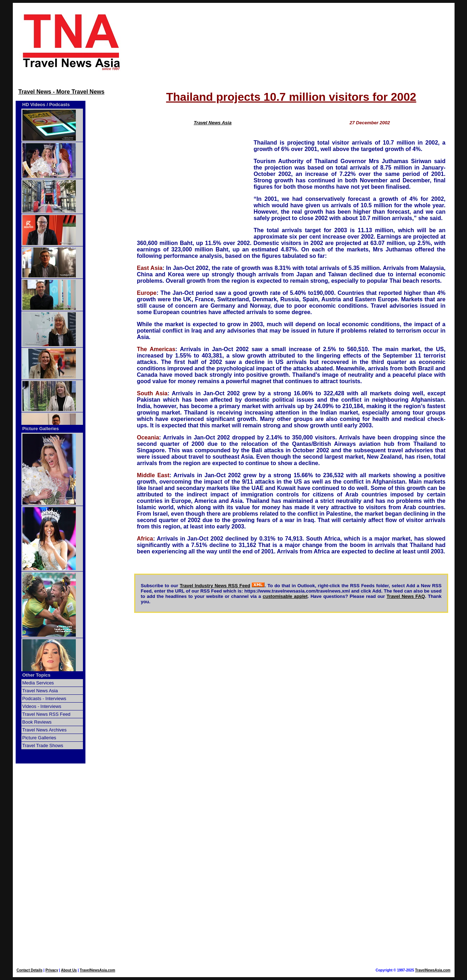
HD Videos (34, 105)
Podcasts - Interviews (44, 698)
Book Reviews (37, 722)
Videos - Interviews (42, 706)
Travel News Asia (40, 691)
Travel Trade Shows (43, 746)
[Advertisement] (291, 42)
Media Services (38, 683)
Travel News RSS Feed (46, 714)
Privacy (52, 970)
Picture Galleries (41, 429)
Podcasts (59, 105)
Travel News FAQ (406, 596)
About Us (69, 970)
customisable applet (285, 596)
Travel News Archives (45, 730)
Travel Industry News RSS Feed (215, 586)
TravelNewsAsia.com (98, 970)
